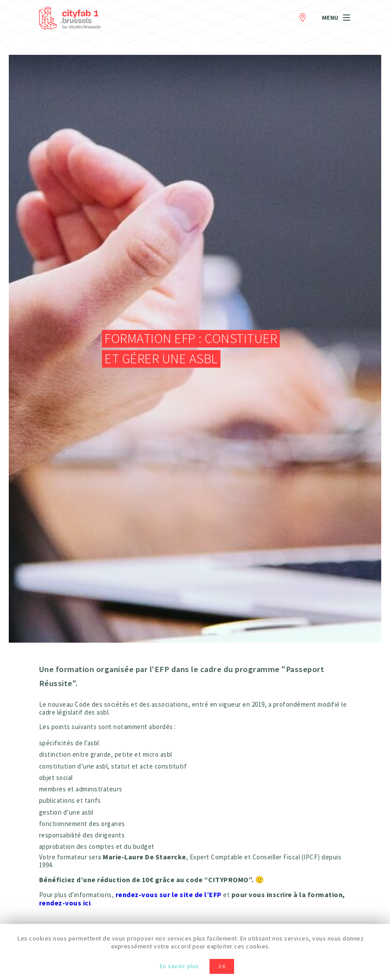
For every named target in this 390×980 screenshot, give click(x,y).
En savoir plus (179, 966)
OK (222, 966)
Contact (303, 16)
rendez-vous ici (65, 903)
